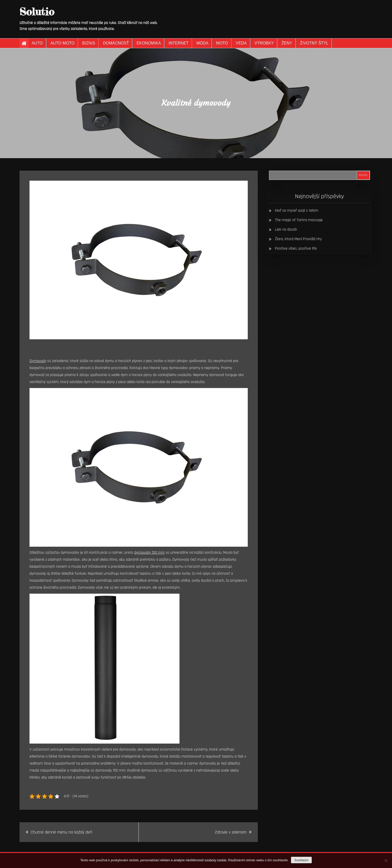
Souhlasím (301, 860)
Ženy (287, 43)
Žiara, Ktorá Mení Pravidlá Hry (298, 239)
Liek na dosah (286, 229)
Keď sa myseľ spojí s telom (297, 211)
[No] (386, 861)
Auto (37, 43)
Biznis (89, 43)
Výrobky (264, 43)
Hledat (363, 175)
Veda (241, 43)
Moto (222, 43)
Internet (178, 43)
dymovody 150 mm (149, 553)
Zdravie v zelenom (231, 832)
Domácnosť (116, 43)
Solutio (37, 12)
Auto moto (62, 43)
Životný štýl (314, 43)
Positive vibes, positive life (296, 248)
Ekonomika (149, 43)
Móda (202, 43)
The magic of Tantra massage (299, 220)
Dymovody (38, 361)
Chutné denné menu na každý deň (61, 832)
